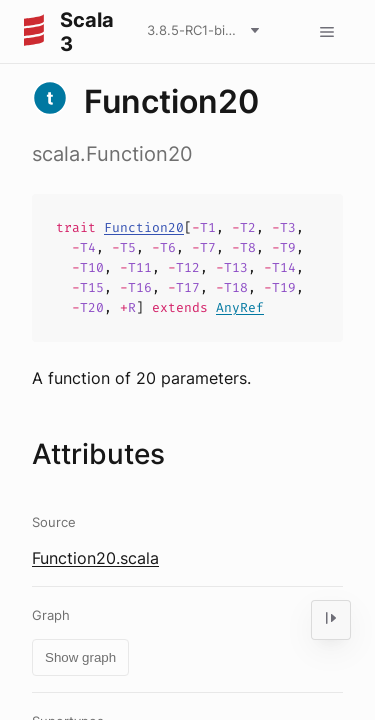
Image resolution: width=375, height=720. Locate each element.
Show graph (80, 657)
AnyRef (240, 307)
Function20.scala (95, 558)
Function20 (144, 227)
